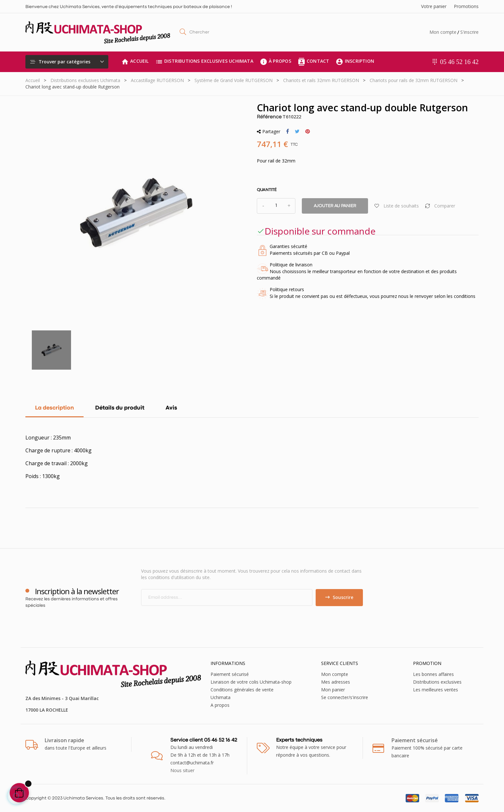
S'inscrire (469, 32)
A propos (220, 705)
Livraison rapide (64, 740)
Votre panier (434, 6)
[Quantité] (276, 206)
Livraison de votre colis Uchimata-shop (251, 682)
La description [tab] (54, 408)
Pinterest (308, 132)
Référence (269, 117)
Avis (171, 408)
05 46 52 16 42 (459, 62)
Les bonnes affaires (433, 674)
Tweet (297, 132)
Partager (288, 132)
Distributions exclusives (437, 682)
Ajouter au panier (335, 206)
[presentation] (195, 619)
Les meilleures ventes (436, 690)
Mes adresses (336, 682)
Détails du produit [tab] (120, 408)
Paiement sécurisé (230, 674)
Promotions (466, 6)
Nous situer (182, 770)
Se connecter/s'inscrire (345, 697)
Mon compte (443, 32)
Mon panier (333, 690)
